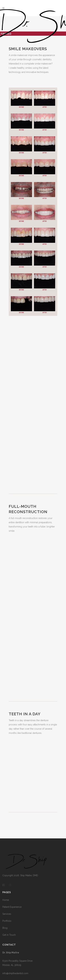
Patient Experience (12, 907)
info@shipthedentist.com (15, 973)
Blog (5, 928)
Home (6, 900)
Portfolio (7, 921)
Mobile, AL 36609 (12, 965)
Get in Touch (9, 935)
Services (7, 914)
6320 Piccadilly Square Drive (17, 961)
